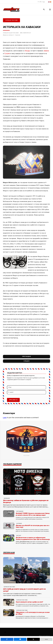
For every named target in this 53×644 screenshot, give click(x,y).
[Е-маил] (26, 392)
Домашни (7, 498)
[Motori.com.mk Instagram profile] (42, 2)
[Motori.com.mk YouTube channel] (44, 2)
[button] (50, 10)
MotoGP (19, 536)
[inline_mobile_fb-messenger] (20, 639)
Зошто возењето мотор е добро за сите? (29, 602)
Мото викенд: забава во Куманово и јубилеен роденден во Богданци (26, 502)
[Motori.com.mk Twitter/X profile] (40, 2)
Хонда (27, 51)
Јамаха (46, 51)
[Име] (26, 387)
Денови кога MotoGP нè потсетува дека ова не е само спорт (32, 527)
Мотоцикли (20, 511)
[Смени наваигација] (5, 632)
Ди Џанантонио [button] (25, 542)
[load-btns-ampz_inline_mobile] (46, 639)
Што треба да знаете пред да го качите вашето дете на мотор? (24, 590)
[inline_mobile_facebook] (7, 639)
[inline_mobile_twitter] (33, 639)
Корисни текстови (11, 20)
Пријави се (13, 400)
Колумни (19, 524)
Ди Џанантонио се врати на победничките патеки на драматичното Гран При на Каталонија (33, 539)
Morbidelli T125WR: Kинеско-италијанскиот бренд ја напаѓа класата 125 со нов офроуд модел (33, 514)
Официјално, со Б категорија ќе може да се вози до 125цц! (33, 613)
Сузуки (7, 54)
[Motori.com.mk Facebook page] (38, 2)
